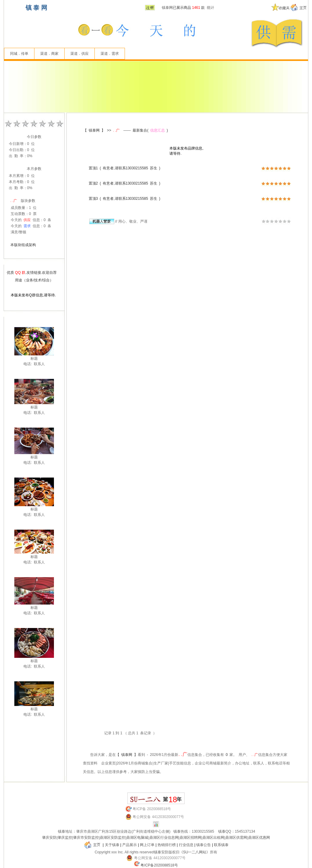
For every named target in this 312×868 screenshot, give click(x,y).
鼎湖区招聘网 (190, 838)
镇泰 (62, 831)
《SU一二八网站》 (195, 852)
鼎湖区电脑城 (137, 838)
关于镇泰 (112, 845)
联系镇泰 (221, 845)
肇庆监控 (65, 838)
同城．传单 (19, 54)
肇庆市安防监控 (86, 838)
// (103, 221)
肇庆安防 (49, 838)
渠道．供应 (80, 54)
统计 (211, 8)
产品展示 (129, 845)
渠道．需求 (110, 54)
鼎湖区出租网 (213, 838)
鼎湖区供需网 (236, 838)
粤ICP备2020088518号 (159, 865)
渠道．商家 (49, 54)
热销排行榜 (167, 845)
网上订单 (147, 845)
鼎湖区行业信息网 (164, 838)
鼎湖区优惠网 (259, 838)
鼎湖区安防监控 (112, 838)
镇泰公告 (204, 845)
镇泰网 (167, 8)
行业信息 (186, 845)
